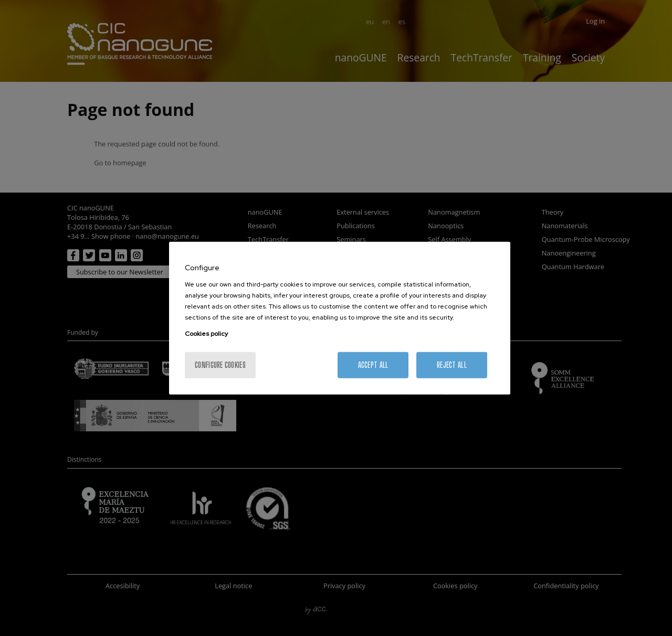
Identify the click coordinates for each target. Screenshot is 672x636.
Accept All (373, 364)
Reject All (452, 364)
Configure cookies (220, 364)
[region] (340, 318)
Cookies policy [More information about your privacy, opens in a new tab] (206, 333)
